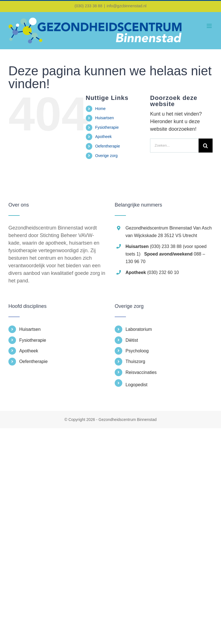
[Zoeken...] (174, 146)
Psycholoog (137, 351)
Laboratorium (139, 329)
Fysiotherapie (107, 127)
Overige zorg (106, 156)
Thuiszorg (135, 361)
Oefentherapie (108, 146)
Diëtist (132, 340)
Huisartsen (104, 118)
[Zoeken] (206, 146)
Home (100, 109)
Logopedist (136, 385)
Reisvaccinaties (141, 372)
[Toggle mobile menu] (210, 26)
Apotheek (103, 137)
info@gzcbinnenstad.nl (126, 6)
